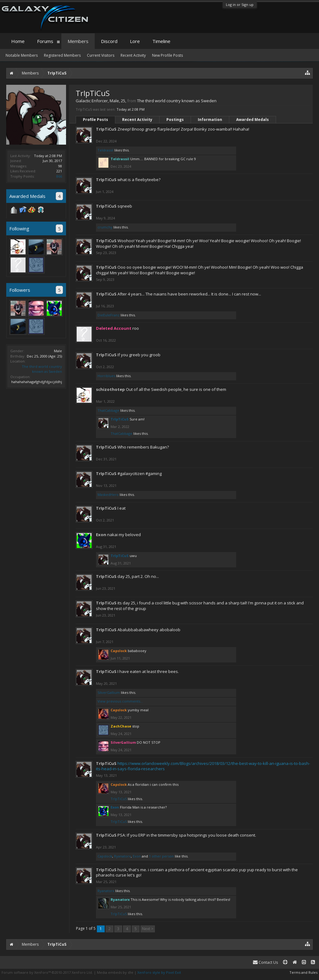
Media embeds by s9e (115, 972)
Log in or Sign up (240, 5)
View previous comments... (120, 701)
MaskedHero (108, 495)
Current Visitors (101, 55)
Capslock (105, 856)
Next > (148, 929)
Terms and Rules (303, 972)
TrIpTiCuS (106, 129)
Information (210, 120)
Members (78, 41)
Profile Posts (95, 120)
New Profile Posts (167, 55)
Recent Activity (137, 120)
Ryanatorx (122, 856)
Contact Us (265, 962)
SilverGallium (109, 692)
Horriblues (106, 376)
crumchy (105, 227)
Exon (101, 535)
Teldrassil (105, 150)
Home (18, 41)
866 (59, 176)
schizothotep (110, 389)
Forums (45, 41)
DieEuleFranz (109, 315)
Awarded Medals (252, 120)
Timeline (161, 41)
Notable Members (22, 55)
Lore (135, 41)
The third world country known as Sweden (42, 369)
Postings (175, 120)
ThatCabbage (108, 410)
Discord (109, 41)
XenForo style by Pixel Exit (159, 972)
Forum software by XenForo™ (47, 972)
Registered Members (62, 55)
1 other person (161, 856)
